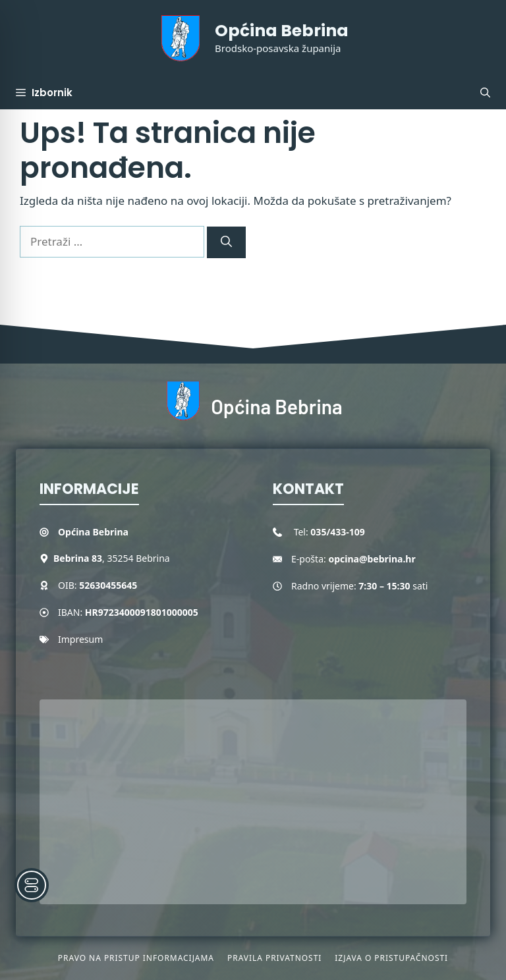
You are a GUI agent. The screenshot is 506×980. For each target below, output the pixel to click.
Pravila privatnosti (274, 958)
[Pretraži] (226, 242)
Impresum (80, 639)
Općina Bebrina (282, 31)
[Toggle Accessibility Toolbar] (32, 885)
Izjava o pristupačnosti (391, 958)
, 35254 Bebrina (112, 558)
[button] (485, 93)
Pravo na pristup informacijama (136, 958)
